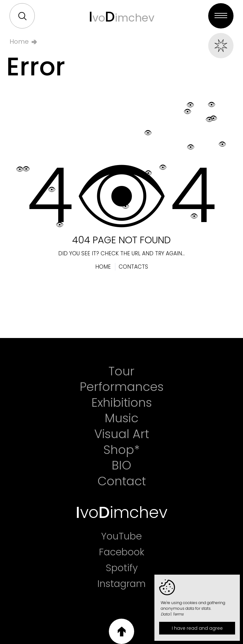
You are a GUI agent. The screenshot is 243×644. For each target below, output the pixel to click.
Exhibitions (122, 403)
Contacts (133, 267)
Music (121, 418)
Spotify (122, 568)
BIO (121, 465)
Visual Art (122, 434)
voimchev (122, 17)
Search (22, 16)
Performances (122, 387)
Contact (122, 481)
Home (19, 41)
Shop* (122, 450)
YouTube (121, 536)
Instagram (121, 584)
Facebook (122, 552)
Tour (121, 371)
